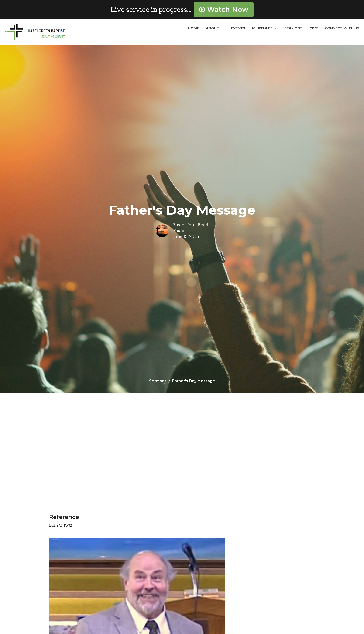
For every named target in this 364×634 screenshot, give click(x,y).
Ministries (265, 28)
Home (194, 28)
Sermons (293, 28)
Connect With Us (342, 28)
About (215, 28)
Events (238, 28)
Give (314, 28)
